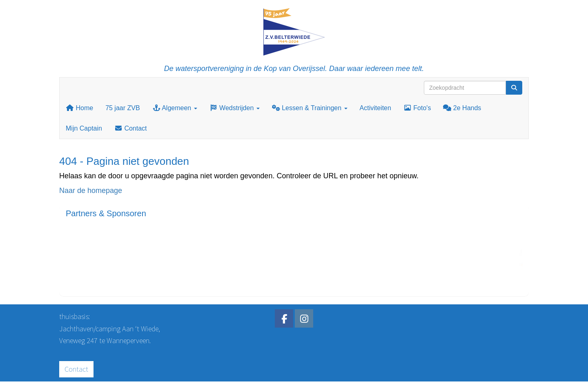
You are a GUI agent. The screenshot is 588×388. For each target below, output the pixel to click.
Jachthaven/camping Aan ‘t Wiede (109, 329)
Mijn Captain (84, 128)
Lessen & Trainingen (310, 108)
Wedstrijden (235, 108)
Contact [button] (76, 369)
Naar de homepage (91, 191)
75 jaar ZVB (122, 108)
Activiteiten (375, 108)
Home (79, 108)
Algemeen (175, 108)
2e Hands (462, 108)
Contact (131, 128)
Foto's (417, 108)
